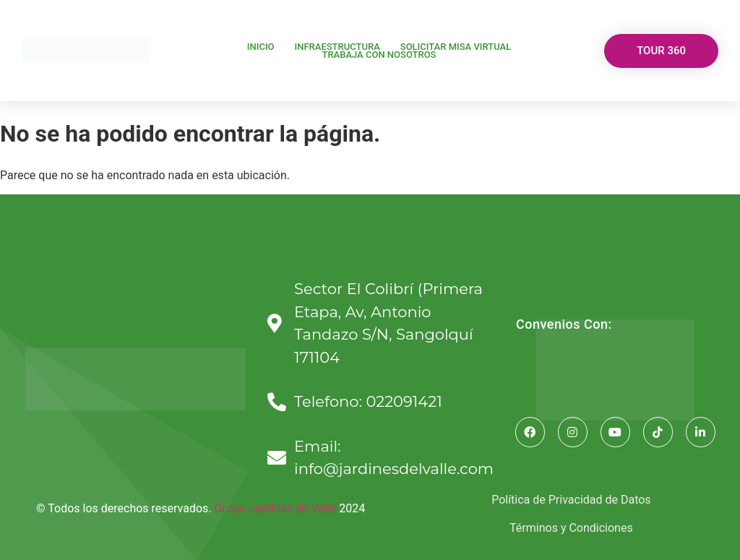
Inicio (261, 47)
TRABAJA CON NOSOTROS (379, 55)
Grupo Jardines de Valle (276, 508)
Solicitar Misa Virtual (456, 47)
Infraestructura (337, 47)
